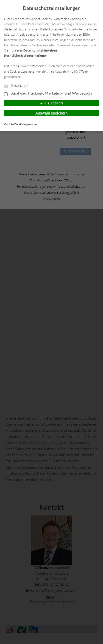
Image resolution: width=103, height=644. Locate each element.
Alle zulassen (51, 103)
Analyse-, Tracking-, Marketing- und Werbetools (48, 93)
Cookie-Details (13, 124)
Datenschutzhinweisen (40, 50)
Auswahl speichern (52, 113)
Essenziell (16, 86)
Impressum (30, 124)
